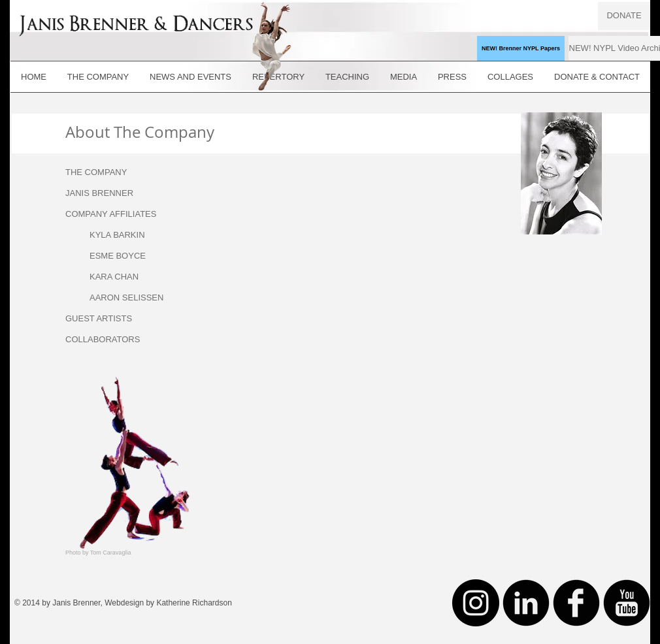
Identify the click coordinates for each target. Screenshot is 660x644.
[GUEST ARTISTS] (108, 319)
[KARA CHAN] (132, 277)
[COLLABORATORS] (108, 340)
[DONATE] (624, 16)
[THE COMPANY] (108, 172)
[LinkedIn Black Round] (526, 603)
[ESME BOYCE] (132, 256)
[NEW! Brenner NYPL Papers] (521, 48)
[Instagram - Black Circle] (476, 603)
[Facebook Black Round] (576, 603)
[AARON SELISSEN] (132, 298)
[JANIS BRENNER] (108, 193)
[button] (108, 214)
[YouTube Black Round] (627, 603)
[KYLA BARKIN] (132, 235)
